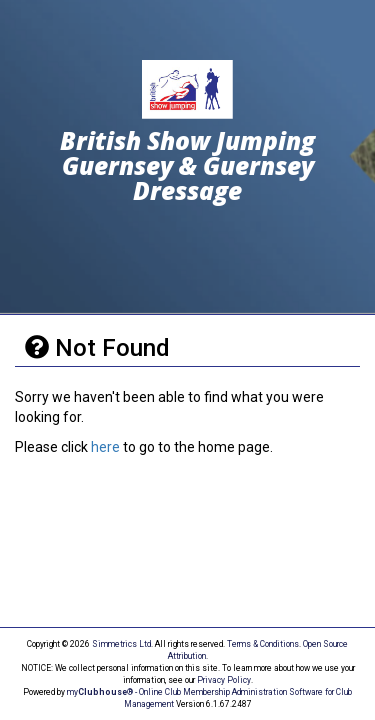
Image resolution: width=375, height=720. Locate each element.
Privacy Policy (224, 680)
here (105, 447)
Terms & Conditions (263, 644)
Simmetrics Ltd (121, 644)
